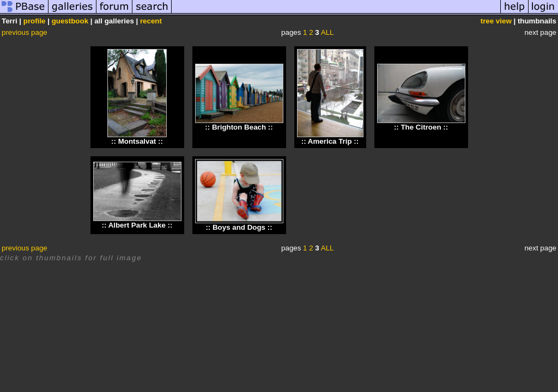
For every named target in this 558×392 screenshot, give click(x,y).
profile (35, 21)
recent (151, 21)
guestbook (70, 21)
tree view (496, 21)
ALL (327, 32)
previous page (25, 32)
